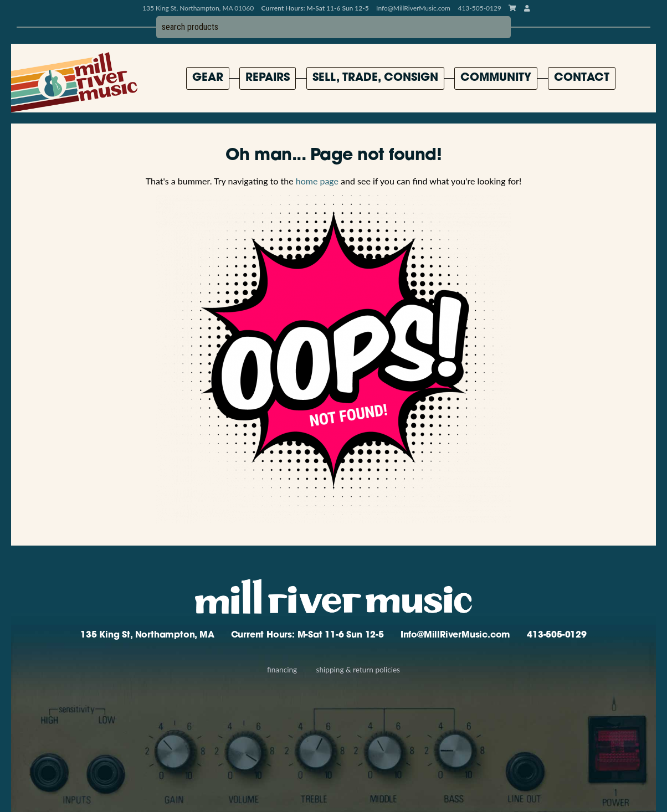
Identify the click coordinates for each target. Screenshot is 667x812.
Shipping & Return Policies (358, 670)
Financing (282, 670)
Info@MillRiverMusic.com (413, 8)
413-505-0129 (557, 635)
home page (317, 181)
